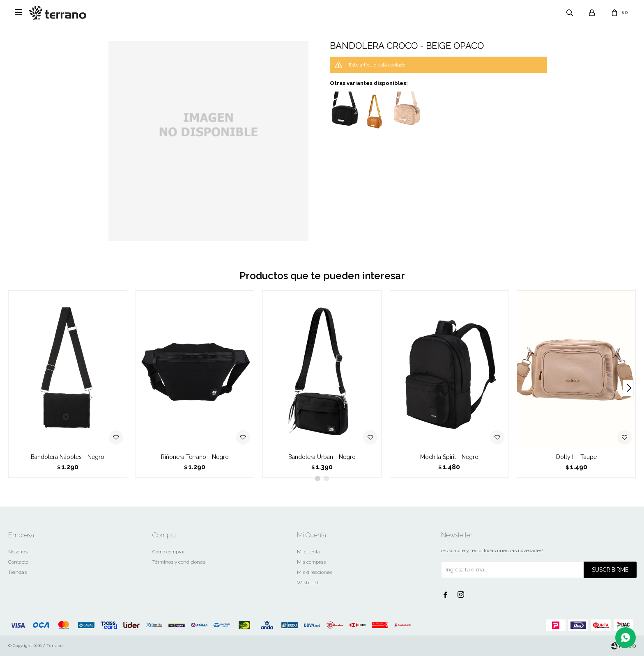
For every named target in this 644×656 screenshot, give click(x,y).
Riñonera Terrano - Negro (195, 457)
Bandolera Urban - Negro (322, 457)
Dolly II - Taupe (576, 457)
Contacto (18, 562)
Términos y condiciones (179, 562)
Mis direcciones (315, 572)
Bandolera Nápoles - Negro (68, 457)
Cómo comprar (169, 552)
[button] (628, 388)
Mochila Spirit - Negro (449, 457)
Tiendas (17, 572)
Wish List (308, 583)
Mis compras (311, 562)
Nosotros (18, 552)
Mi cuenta (309, 552)
